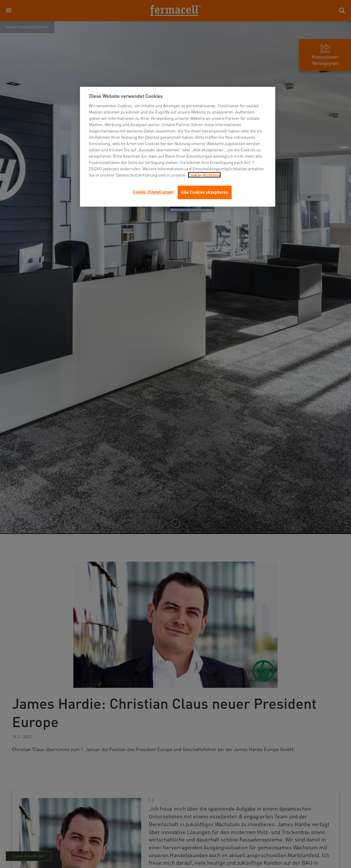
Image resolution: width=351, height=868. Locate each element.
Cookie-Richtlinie (204, 175)
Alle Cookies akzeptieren (205, 192)
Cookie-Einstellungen (153, 192)
